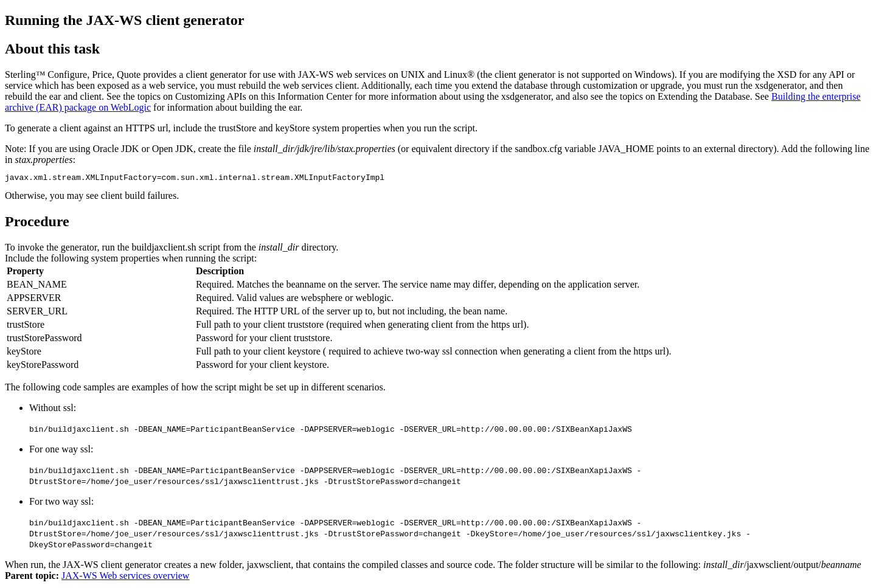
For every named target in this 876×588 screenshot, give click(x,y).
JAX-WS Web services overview (125, 577)
